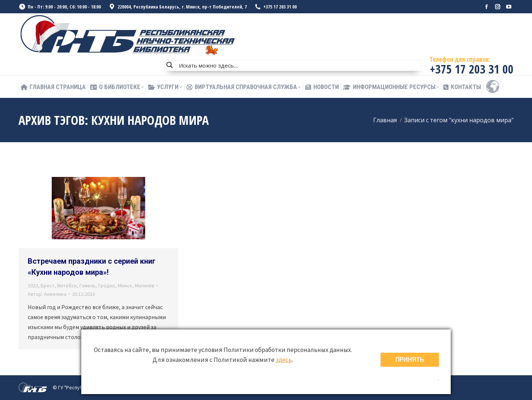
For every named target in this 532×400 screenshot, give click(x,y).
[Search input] (299, 65)
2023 (33, 286)
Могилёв (145, 286)
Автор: (47, 294)
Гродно (107, 286)
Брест (48, 286)
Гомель (88, 286)
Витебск (67, 286)
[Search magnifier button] (170, 65)
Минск (125, 286)
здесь (284, 360)
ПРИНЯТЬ (410, 360)
